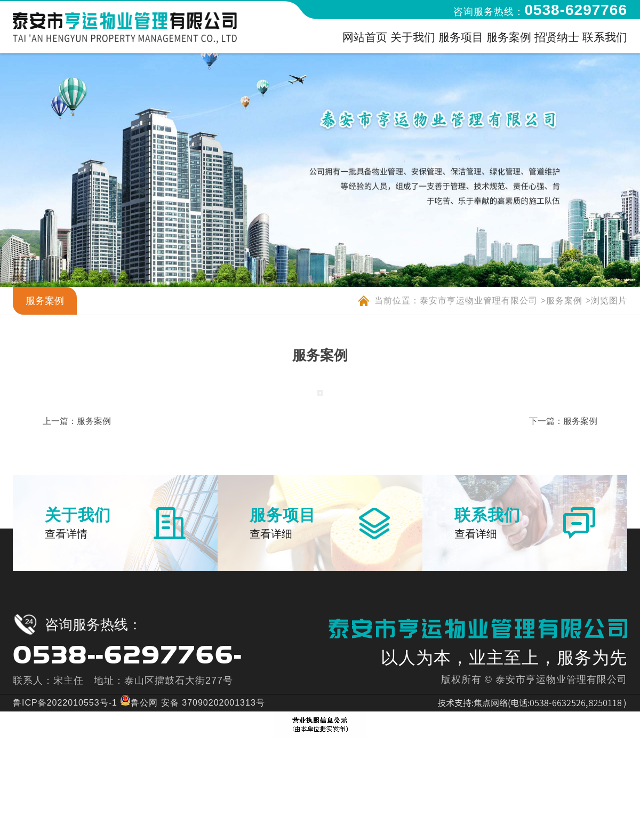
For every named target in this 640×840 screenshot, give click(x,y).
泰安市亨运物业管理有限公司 (479, 301)
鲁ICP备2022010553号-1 (65, 703)
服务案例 (564, 301)
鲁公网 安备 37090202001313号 (192, 703)
